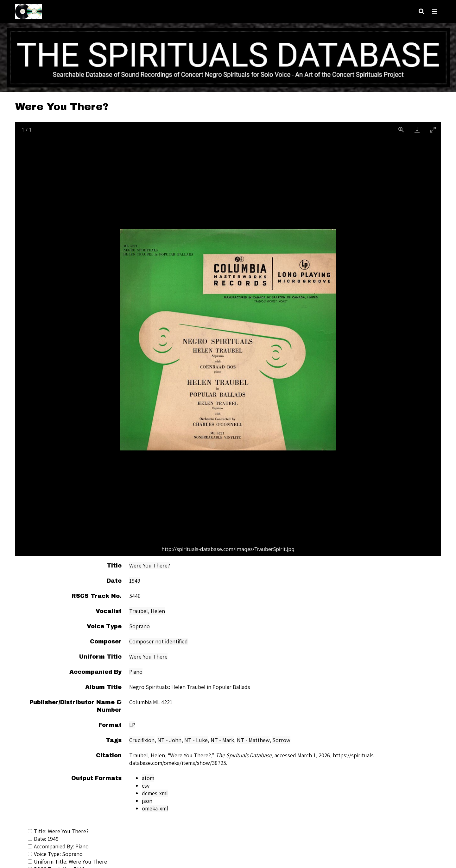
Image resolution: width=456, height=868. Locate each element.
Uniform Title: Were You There (67, 862)
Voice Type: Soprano (55, 854)
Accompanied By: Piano (58, 846)
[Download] (417, 130)
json (147, 801)
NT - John (169, 740)
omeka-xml (155, 808)
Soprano (139, 626)
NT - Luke (196, 740)
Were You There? (150, 565)
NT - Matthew (253, 740)
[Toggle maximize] (433, 130)
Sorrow (281, 740)
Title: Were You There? (58, 831)
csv (146, 786)
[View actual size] (401, 130)
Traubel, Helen (147, 611)
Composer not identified (158, 641)
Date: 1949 (43, 839)
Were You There (148, 657)
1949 (135, 581)
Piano (136, 672)
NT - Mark (222, 740)
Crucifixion (142, 740)
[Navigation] (434, 12)
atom (148, 778)
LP (132, 725)
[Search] (421, 12)
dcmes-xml (155, 793)
